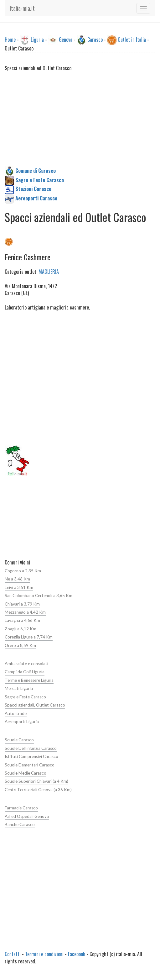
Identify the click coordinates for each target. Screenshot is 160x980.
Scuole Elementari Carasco (30, 765)
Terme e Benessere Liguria (29, 680)
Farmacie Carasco (21, 808)
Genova (66, 40)
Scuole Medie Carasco (26, 773)
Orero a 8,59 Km (20, 645)
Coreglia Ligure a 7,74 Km (29, 637)
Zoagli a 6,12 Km (21, 629)
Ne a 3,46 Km (17, 579)
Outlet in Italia (132, 40)
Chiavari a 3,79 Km (22, 604)
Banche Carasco (20, 824)
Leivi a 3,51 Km (19, 587)
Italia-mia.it (22, 8)
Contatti (13, 954)
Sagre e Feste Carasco (25, 697)
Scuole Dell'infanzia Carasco (31, 748)
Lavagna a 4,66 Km (22, 620)
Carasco (95, 40)
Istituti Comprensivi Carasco (31, 756)
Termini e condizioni (44, 954)
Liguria (37, 40)
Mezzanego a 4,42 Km (25, 612)
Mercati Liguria (19, 688)
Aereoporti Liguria (22, 722)
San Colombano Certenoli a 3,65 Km (39, 596)
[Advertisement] (80, 123)
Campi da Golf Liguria (25, 672)
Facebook (77, 954)
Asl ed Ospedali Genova (27, 816)
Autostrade (16, 713)
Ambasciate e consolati (26, 664)
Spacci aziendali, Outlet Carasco (35, 705)
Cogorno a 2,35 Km (23, 571)
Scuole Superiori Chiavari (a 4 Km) (36, 781)
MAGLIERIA (49, 272)
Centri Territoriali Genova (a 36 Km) (38, 790)
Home (10, 40)
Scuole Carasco (19, 740)
